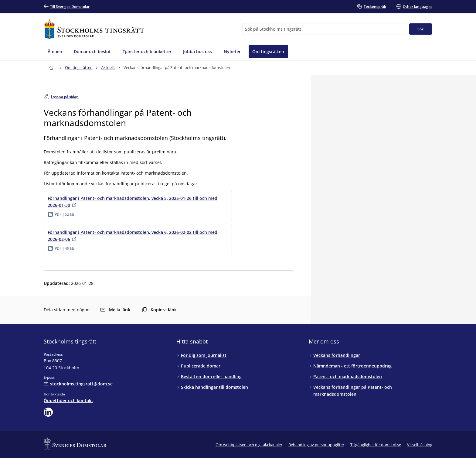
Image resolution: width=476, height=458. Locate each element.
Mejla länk (115, 310)
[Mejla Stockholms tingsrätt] (78, 384)
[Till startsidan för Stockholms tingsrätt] (94, 29)
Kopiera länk (159, 310)
